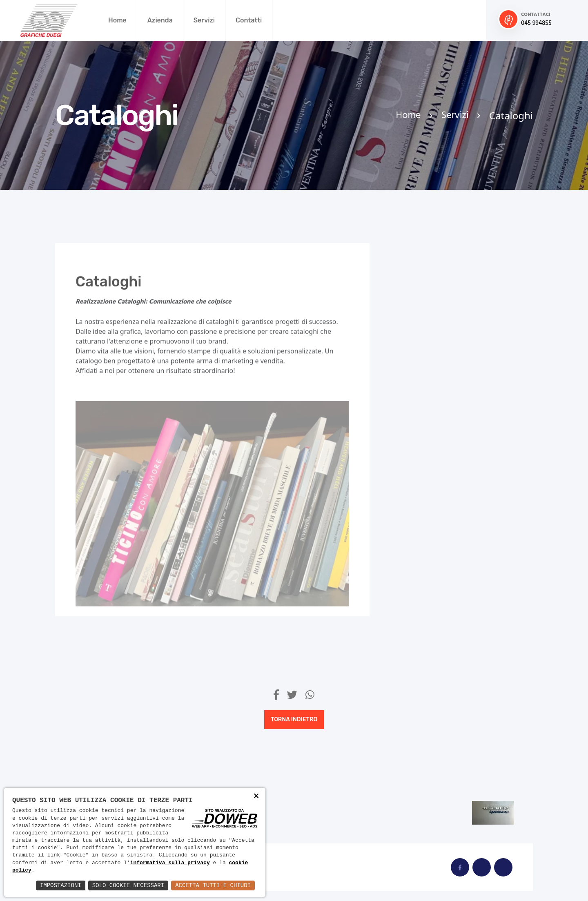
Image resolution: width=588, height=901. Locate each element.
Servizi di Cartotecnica (438, 475)
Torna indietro (294, 719)
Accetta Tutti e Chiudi (213, 885)
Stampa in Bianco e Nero (441, 531)
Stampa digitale (426, 503)
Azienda (160, 20)
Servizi (204, 20)
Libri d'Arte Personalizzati (423, 387)
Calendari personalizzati (441, 270)
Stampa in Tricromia (433, 588)
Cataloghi (415, 299)
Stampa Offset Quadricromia (424, 620)
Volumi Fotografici (430, 651)
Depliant (413, 327)
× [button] (256, 797)
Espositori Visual (428, 355)
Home (117, 20)
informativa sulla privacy (170, 863)
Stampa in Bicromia (432, 560)
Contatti (249, 20)
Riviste (410, 447)
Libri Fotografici (426, 419)
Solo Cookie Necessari (128, 885)
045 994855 (536, 23)
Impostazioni (61, 885)
